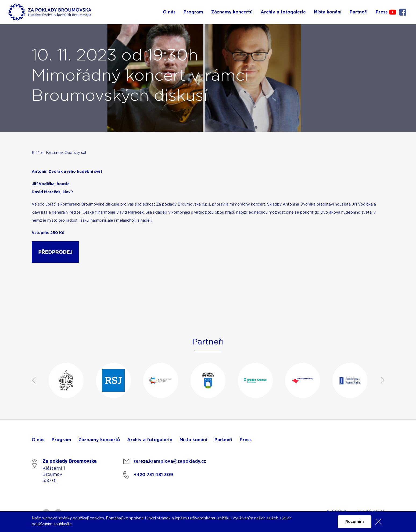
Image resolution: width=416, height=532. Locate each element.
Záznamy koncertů (99, 440)
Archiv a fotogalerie (150, 440)
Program (61, 440)
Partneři (223, 440)
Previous (34, 380)
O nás (38, 440)
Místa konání (193, 440)
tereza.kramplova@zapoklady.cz (170, 461)
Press (246, 440)
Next (382, 380)
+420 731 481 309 (153, 475)
